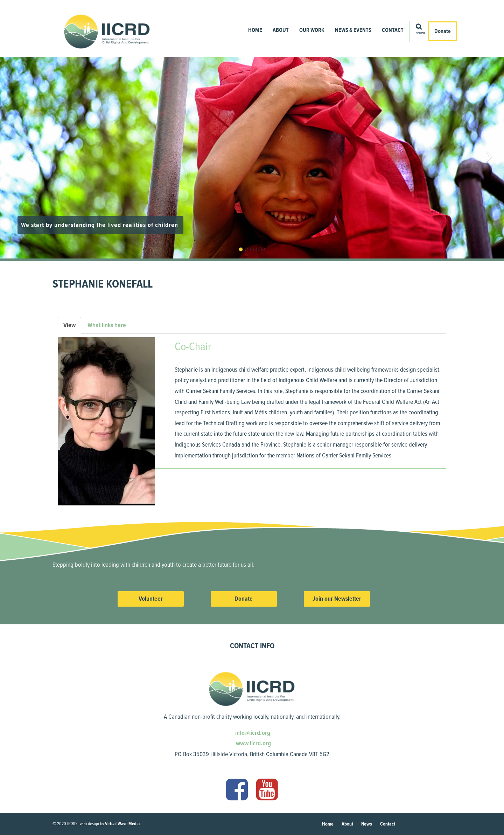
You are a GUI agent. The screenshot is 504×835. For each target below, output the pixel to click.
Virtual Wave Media (122, 824)
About (281, 30)
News (367, 824)
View (72, 327)
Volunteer (151, 599)
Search (421, 34)
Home (255, 30)
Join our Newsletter (337, 599)
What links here (107, 325)
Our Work (312, 30)
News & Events (353, 30)
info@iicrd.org (252, 733)
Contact (393, 30)
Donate (443, 31)
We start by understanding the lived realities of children (100, 225)
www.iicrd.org (253, 743)
